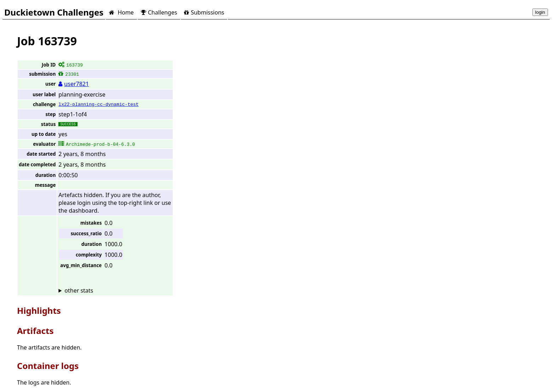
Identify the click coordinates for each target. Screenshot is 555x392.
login (540, 12)
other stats (79, 290)
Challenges (159, 12)
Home (121, 12)
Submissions (204, 12)
